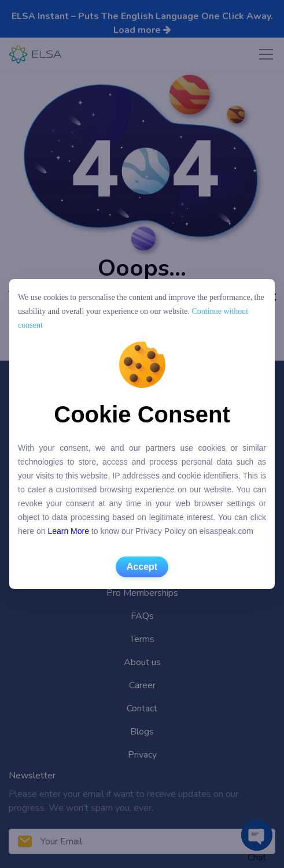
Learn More (68, 531)
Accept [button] (142, 567)
